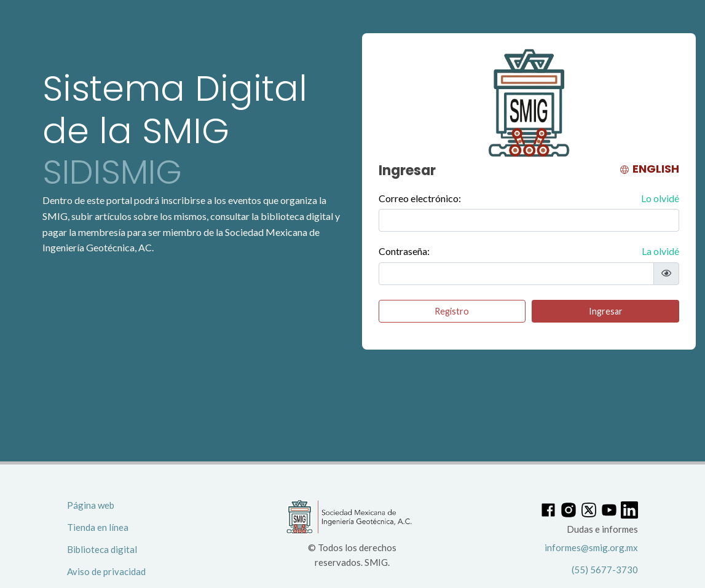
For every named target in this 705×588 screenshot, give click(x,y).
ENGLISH (649, 169)
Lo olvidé (660, 198)
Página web (91, 505)
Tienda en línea (98, 527)
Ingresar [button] (606, 311)
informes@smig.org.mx (591, 547)
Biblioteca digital (102, 549)
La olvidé (660, 251)
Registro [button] (452, 311)
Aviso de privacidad (106, 571)
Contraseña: (529, 251)
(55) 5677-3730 (605, 570)
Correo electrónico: (529, 198)
